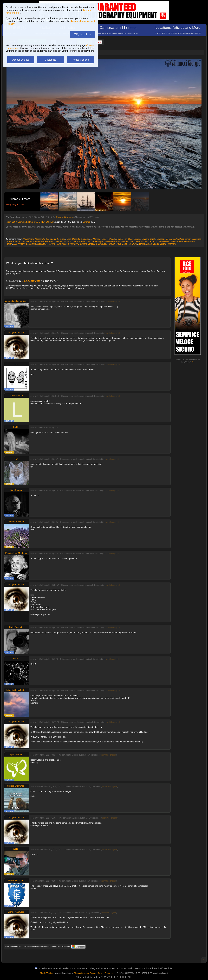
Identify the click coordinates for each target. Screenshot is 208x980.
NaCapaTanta (147, 241)
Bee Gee (61, 239)
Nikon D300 (11, 222)
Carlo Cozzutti (73, 239)
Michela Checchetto (130, 241)
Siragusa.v (103, 244)
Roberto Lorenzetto (27, 244)
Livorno (87, 222)
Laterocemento (13, 241)
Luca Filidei (26, 241)
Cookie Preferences (107, 973)
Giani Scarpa (134, 239)
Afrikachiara (28, 239)
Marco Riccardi (71, 241)
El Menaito (95, 239)
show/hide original (112, 302)
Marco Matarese (40, 241)
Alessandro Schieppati (45, 239)
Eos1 (104, 239)
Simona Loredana (88, 244)
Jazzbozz (197, 239)
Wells (118, 244)
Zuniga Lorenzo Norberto (165, 244)
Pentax (9, 244)
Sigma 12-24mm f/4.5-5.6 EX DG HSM (36, 222)
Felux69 (111, 239)
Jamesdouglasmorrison (180, 239)
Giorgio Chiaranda (16, 786)
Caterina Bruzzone (16, 522)
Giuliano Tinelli (148, 239)
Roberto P (42, 244)
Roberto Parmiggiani (57, 244)
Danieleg (85, 239)
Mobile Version (47, 973)
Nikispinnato (177, 241)
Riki (15, 244)
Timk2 (112, 244)
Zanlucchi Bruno (130, 244)
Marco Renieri (56, 241)
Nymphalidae (16, 754)
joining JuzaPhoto (31, 281)
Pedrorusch (189, 241)
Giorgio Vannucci (65, 217)
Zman (149, 244)
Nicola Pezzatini (162, 241)
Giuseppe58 (162, 239)
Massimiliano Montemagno (91, 241)
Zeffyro (142, 244)
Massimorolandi (113, 241)
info (192, 362)
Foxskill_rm (122, 239)
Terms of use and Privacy (85, 973)
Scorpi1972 (74, 244)
